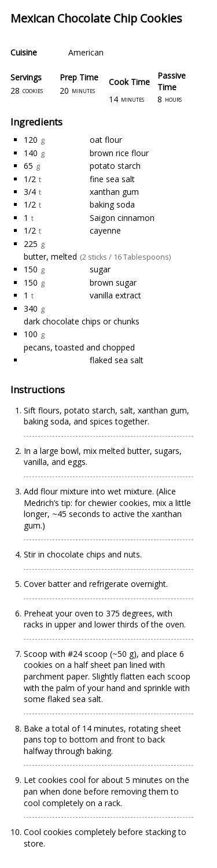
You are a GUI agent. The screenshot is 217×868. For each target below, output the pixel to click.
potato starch (115, 166)
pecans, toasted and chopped (79, 347)
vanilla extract (115, 295)
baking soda (112, 204)
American (86, 52)
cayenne (105, 230)
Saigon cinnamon (122, 218)
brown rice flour (119, 153)
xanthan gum (114, 192)
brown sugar (113, 282)
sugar (100, 269)
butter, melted (50, 256)
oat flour (106, 140)
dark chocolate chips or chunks (82, 321)
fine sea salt (112, 179)
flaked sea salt (117, 360)
